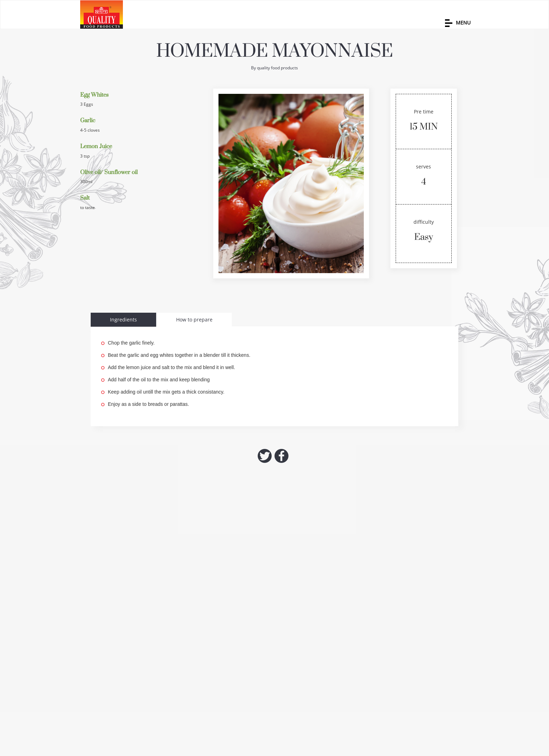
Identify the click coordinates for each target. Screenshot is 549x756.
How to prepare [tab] (194, 320)
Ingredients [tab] (123, 320)
